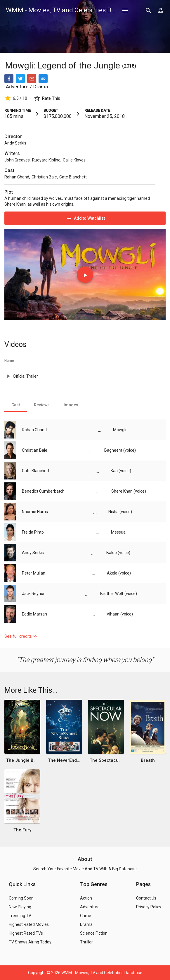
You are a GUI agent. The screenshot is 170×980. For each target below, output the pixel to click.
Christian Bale (44, 177)
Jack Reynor (33, 594)
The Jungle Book (22, 760)
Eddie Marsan (34, 614)
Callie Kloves (74, 160)
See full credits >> (21, 636)
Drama (41, 87)
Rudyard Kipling (46, 160)
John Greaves (17, 160)
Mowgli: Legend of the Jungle (64, 65)
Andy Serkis (15, 143)
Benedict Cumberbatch (43, 491)
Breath (148, 760)
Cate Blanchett (73, 177)
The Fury (22, 830)
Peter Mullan (34, 573)
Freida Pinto (33, 532)
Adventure (17, 87)
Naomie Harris (35, 512)
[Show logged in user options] (161, 10)
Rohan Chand (17, 177)
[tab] (16, 405)
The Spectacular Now (106, 760)
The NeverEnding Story (64, 760)
